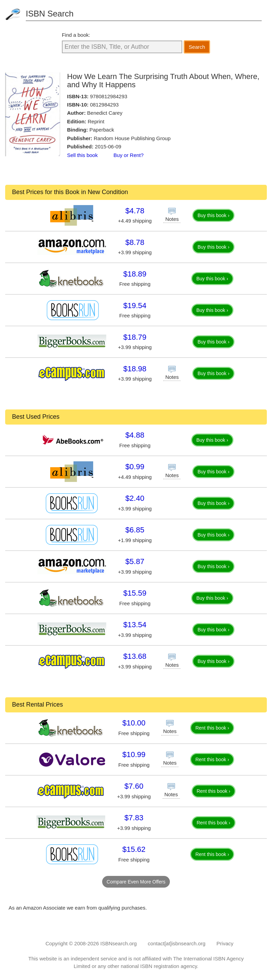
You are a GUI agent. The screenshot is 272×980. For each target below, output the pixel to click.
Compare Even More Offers (136, 882)
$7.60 (134, 786)
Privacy (225, 943)
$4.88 (135, 435)
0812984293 (104, 105)
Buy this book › (213, 215)
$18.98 (135, 369)
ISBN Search (50, 14)
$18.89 (135, 274)
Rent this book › (212, 728)
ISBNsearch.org (119, 943)
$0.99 (135, 467)
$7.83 (134, 818)
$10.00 (134, 723)
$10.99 (134, 754)
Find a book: (76, 35)
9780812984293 (109, 96)
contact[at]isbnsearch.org (177, 943)
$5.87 (135, 561)
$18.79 (135, 337)
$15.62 (134, 849)
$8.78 (135, 242)
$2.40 (135, 498)
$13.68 (135, 656)
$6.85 (135, 530)
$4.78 (135, 211)
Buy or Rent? (129, 155)
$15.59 (135, 593)
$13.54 (135, 625)
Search (197, 47)
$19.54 (135, 306)
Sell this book (82, 155)
